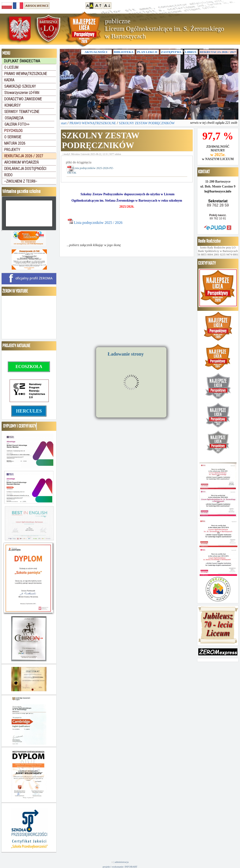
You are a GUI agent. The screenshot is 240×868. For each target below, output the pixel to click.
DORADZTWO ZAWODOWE (23, 99)
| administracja (121, 862)
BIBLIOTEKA (124, 52)
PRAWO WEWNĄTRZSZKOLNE (26, 74)
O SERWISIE (13, 137)
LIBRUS (191, 52)
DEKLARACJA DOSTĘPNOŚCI (25, 169)
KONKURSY (13, 105)
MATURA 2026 (15, 143)
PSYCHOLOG (13, 131)
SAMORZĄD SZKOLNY (20, 86)
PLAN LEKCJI (147, 52)
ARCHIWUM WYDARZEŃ (21, 162)
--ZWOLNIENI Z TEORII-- (21, 181)
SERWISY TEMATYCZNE (22, 112)
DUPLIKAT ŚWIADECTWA (22, 61)
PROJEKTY (12, 150)
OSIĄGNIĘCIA (14, 118)
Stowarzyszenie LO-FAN (22, 93)
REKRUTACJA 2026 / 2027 (218, 52)
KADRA (9, 80)
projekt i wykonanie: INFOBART (120, 867)
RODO (8, 175)
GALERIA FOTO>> (17, 124)
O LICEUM (11, 67)
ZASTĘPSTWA (171, 52)
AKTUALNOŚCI (96, 52)
